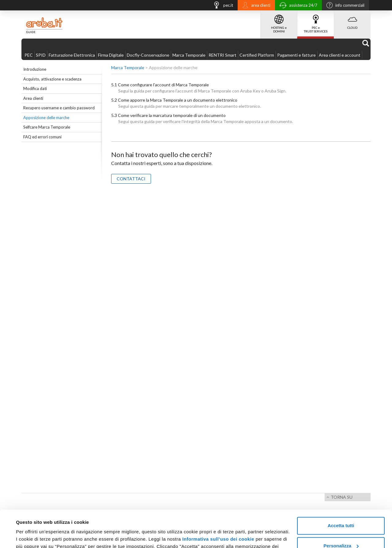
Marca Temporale (189, 55)
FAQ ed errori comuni (42, 137)
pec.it (221, 6)
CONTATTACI (131, 179)
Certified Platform (257, 55)
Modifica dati (35, 88)
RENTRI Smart (222, 55)
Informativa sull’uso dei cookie (218, 504)
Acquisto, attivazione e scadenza (52, 79)
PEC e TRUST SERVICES (316, 22)
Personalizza (341, 511)
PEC (29, 55)
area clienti (255, 6)
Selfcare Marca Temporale (47, 127)
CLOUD (352, 20)
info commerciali (344, 6)
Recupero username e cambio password (59, 108)
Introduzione (35, 69)
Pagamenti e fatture (296, 55)
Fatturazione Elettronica (72, 55)
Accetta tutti (341, 491)
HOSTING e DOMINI (279, 22)
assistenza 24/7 (297, 6)
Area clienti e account (340, 55)
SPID (41, 55)
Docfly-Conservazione (148, 55)
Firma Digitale (111, 55)
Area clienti (33, 98)
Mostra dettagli (32, 536)
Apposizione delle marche (46, 118)
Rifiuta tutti (341, 531)
